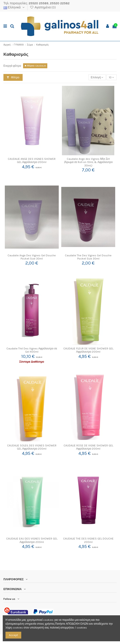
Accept (13, 635)
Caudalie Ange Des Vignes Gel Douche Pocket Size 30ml (32, 257)
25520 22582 (60, 3)
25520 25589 (39, 3)
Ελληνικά (14, 7)
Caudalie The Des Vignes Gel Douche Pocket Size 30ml (88, 257)
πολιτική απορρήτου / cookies (68, 628)
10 (111, 77)
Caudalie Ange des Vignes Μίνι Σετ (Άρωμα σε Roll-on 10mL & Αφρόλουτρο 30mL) (88, 162)
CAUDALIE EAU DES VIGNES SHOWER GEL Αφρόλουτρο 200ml (32, 540)
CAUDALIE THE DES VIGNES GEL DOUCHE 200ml (88, 540)
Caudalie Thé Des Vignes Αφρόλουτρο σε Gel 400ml (32, 350)
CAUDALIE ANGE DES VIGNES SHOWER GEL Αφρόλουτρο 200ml (32, 160)
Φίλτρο (13, 77)
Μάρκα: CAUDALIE (35, 66)
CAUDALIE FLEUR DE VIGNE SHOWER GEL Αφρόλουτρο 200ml (88, 350)
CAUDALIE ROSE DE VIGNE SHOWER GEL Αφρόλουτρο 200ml (88, 447)
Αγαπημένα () (43, 7)
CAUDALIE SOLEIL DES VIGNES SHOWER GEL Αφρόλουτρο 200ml (32, 447)
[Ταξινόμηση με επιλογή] (97, 77)
